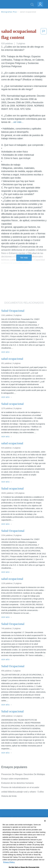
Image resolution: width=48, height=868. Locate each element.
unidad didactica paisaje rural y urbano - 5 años (22, 792)
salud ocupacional (28, 12)
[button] (44, 35)
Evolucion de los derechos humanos (18, 783)
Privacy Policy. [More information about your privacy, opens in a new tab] (9, 866)
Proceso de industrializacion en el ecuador (20, 787)
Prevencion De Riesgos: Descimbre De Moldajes (23, 774)
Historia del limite (9, 796)
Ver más (24, 258)
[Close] (45, 825)
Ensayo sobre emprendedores (15, 779)
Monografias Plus (9, 12)
